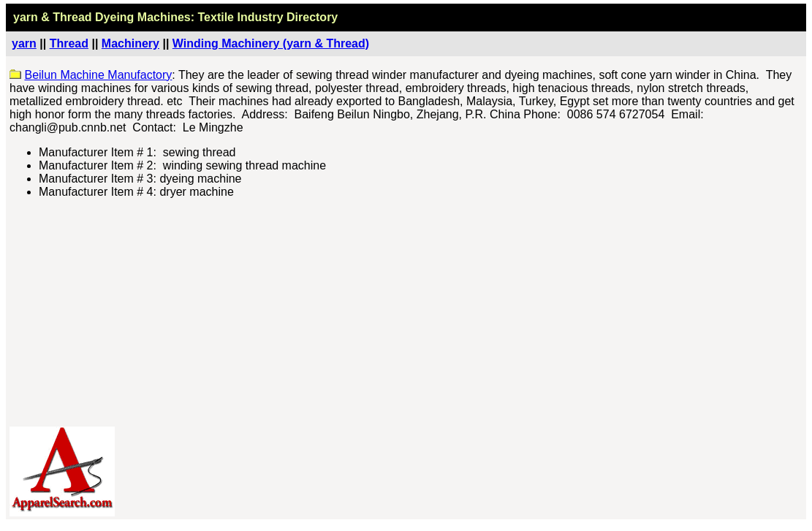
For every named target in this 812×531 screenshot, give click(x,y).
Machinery (130, 43)
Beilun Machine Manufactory (98, 75)
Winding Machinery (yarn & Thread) (271, 43)
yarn (24, 43)
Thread (69, 43)
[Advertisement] (407, 313)
